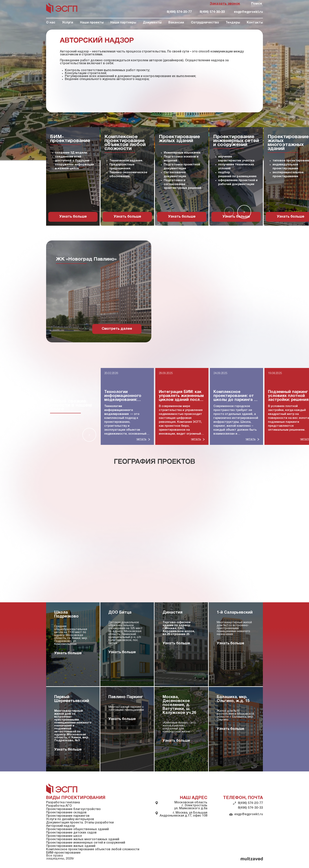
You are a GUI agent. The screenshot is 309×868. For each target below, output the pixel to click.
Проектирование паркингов (68, 816)
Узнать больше (73, 217)
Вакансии (176, 23)
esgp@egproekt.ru (248, 12)
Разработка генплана (63, 803)
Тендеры (233, 23)
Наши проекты (92, 23)
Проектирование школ (64, 836)
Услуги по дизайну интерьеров (70, 819)
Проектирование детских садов (71, 833)
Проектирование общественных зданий (77, 829)
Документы (152, 23)
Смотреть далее (117, 329)
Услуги (68, 23)
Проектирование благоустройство (73, 809)
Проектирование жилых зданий (71, 846)
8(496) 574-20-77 (179, 12)
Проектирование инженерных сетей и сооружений (86, 843)
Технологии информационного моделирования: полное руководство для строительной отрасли (125, 396)
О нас (51, 23)
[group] (73, 176)
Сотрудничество (205, 23)
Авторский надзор (61, 826)
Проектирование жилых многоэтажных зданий (83, 839)
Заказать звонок (225, 4)
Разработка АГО (59, 806)
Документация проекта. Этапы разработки (80, 823)
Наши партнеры (123, 23)
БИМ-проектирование (63, 853)
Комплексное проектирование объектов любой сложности (93, 849)
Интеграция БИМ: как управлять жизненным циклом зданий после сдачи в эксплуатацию (182, 396)
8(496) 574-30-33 (212, 12)
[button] (229, 212)
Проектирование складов (66, 813)
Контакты (255, 23)
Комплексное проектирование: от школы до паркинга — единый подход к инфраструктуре (236, 396)
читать (141, 439)
